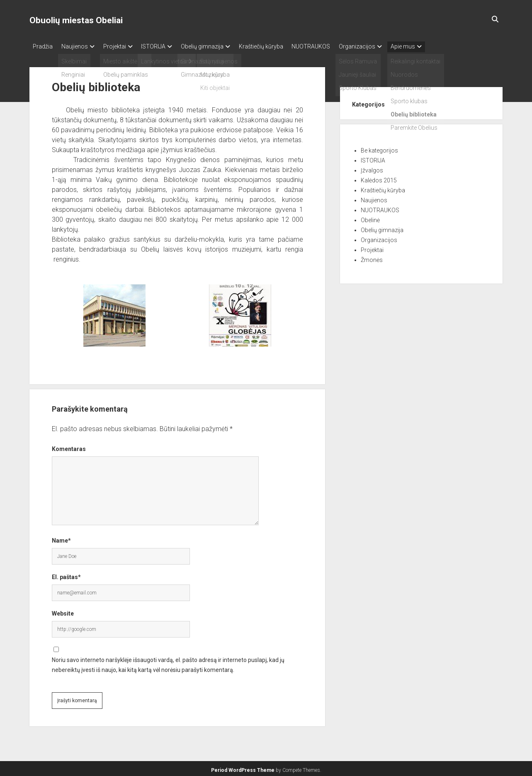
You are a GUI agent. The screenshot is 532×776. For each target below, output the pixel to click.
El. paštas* (66, 575)
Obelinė (370, 218)
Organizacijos (384, 46)
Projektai (122, 46)
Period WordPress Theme (243, 768)
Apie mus (434, 46)
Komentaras (69, 446)
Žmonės (372, 257)
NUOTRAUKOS (334, 46)
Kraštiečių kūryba (280, 46)
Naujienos (78, 46)
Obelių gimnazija (217, 46)
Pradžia (43, 46)
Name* (61, 538)
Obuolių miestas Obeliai (76, 20)
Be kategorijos (379, 148)
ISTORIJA (165, 46)
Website (63, 611)
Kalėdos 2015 (379, 178)
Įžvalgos (372, 168)
